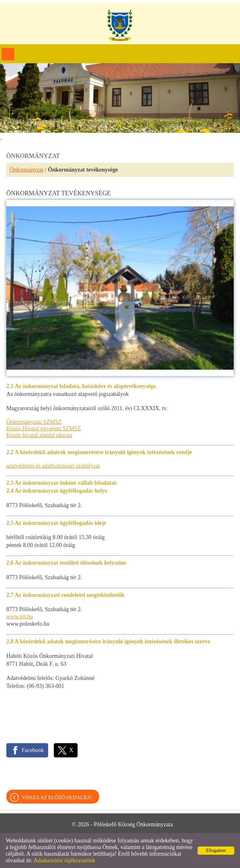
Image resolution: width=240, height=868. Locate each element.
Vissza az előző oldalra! (57, 797)
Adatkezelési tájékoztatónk (64, 860)
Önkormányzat (26, 170)
